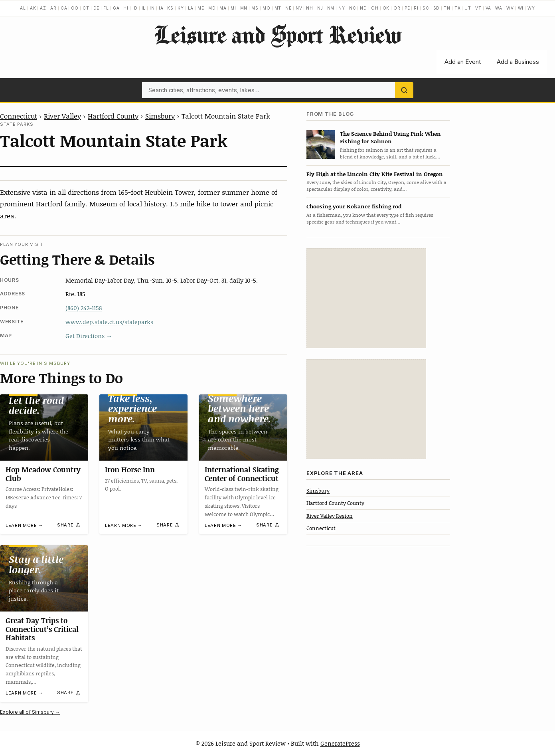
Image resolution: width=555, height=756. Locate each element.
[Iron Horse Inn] (143, 427)
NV (299, 8)
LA (191, 8)
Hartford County (113, 116)
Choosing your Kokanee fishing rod (354, 206)
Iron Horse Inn (130, 469)
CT (86, 8)
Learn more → (24, 525)
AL (23, 8)
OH (375, 8)
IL (144, 8)
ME (201, 8)
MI (233, 8)
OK (386, 8)
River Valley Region (330, 516)
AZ (43, 8)
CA (64, 8)
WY (531, 8)
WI (521, 8)
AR (53, 8)
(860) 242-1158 (84, 308)
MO (267, 8)
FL (106, 8)
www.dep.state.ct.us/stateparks (109, 322)
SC (426, 8)
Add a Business (518, 62)
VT (478, 8)
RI (416, 8)
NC (353, 8)
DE (97, 8)
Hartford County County (335, 503)
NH (310, 8)
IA (161, 8)
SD (437, 8)
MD (212, 8)
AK (33, 8)
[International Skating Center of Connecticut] (243, 427)
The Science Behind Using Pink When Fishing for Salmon (390, 137)
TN (447, 8)
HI (126, 8)
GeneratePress (340, 743)
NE (288, 8)
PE (407, 8)
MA (223, 8)
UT (468, 8)
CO (75, 8)
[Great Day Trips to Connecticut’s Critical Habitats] (44, 578)
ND (363, 8)
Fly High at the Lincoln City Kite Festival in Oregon (375, 174)
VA (489, 8)
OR (397, 8)
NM (331, 8)
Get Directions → (89, 336)
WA (499, 8)
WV (510, 8)
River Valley (62, 116)
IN (152, 8)
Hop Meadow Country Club (43, 474)
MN (244, 8)
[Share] (69, 525)
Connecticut (19, 116)
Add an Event (463, 62)
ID (135, 8)
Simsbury (160, 116)
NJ (320, 8)
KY (181, 8)
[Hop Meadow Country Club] (44, 427)
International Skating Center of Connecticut (242, 474)
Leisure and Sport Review (277, 34)
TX (458, 8)
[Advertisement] (366, 298)
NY (342, 8)
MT (278, 8)
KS (170, 8)
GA (116, 8)
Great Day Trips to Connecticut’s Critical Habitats (42, 629)
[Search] (404, 90)
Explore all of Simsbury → (30, 712)
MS (255, 8)
